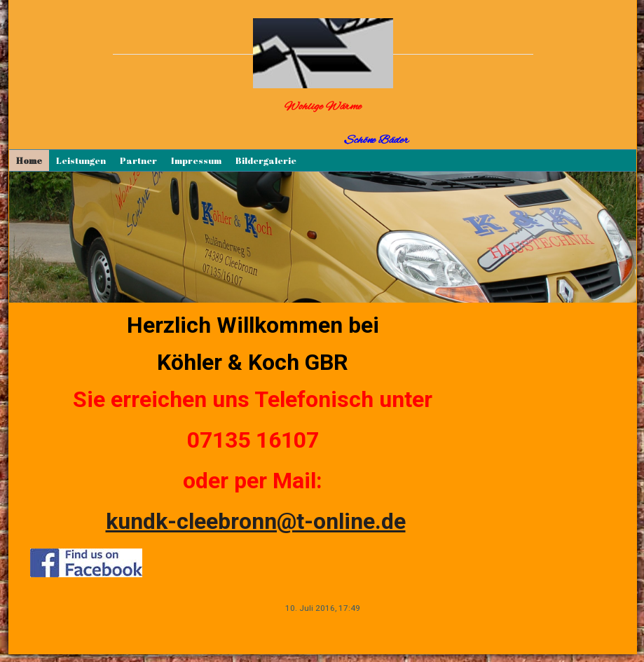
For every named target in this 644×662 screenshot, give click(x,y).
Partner (138, 160)
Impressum (196, 160)
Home (29, 160)
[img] (323, 53)
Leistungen (81, 160)
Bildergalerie (266, 160)
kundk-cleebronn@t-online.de (256, 521)
